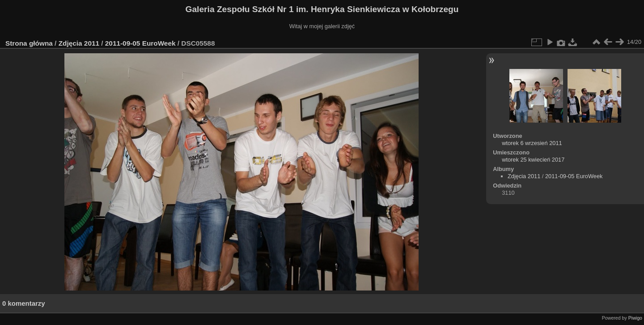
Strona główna (29, 43)
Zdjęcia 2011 (79, 43)
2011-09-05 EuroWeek (140, 43)
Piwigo (635, 318)
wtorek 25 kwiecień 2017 (533, 160)
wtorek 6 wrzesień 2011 (532, 143)
